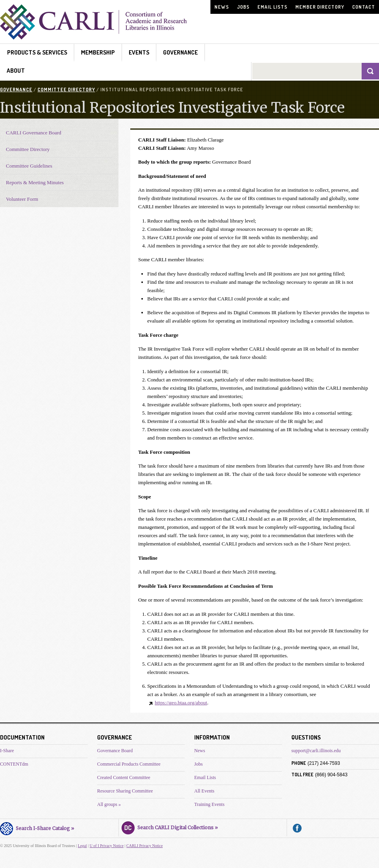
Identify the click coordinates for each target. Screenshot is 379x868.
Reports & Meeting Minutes (35, 182)
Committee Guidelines (29, 166)
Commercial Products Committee (129, 764)
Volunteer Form (22, 199)
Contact (364, 7)
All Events (204, 791)
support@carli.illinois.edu (316, 751)
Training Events (209, 804)
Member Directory (320, 7)
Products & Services (37, 52)
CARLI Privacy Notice (144, 846)
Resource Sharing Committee (125, 791)
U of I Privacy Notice (107, 846)
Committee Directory (66, 90)
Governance (180, 52)
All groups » (109, 804)
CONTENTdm (14, 764)
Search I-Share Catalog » (37, 827)
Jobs (243, 7)
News (222, 7)
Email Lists (272, 7)
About (16, 71)
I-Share (7, 751)
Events (139, 52)
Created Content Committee (124, 777)
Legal (82, 846)
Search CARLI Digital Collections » (170, 826)
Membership (98, 52)
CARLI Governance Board (34, 133)
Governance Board (115, 751)
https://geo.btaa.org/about (181, 703)
